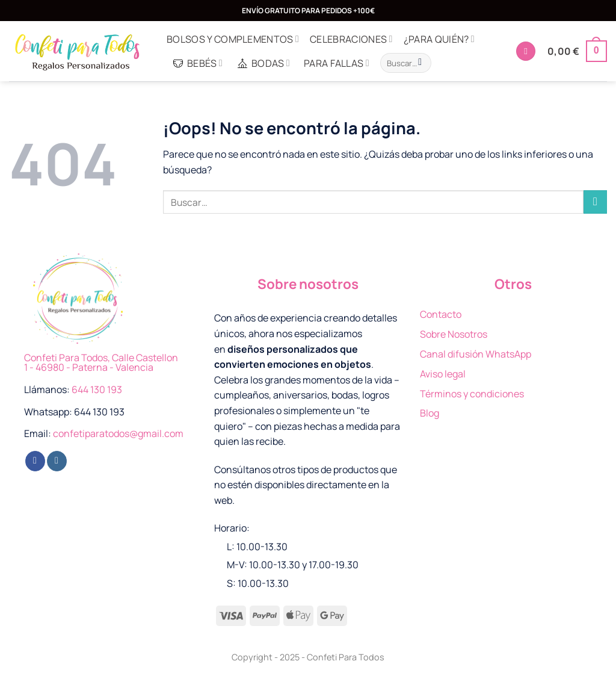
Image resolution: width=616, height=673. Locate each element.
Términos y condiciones (472, 394)
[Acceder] (526, 51)
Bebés (197, 63)
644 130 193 (97, 389)
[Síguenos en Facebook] (35, 461)
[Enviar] (420, 63)
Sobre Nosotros (454, 334)
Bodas (263, 63)
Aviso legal (443, 374)
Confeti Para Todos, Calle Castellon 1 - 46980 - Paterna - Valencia (101, 362)
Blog (430, 413)
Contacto (441, 314)
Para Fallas (337, 63)
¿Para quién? (439, 39)
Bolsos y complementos (233, 39)
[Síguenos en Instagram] (57, 461)
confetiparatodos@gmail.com (118, 433)
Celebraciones (351, 39)
